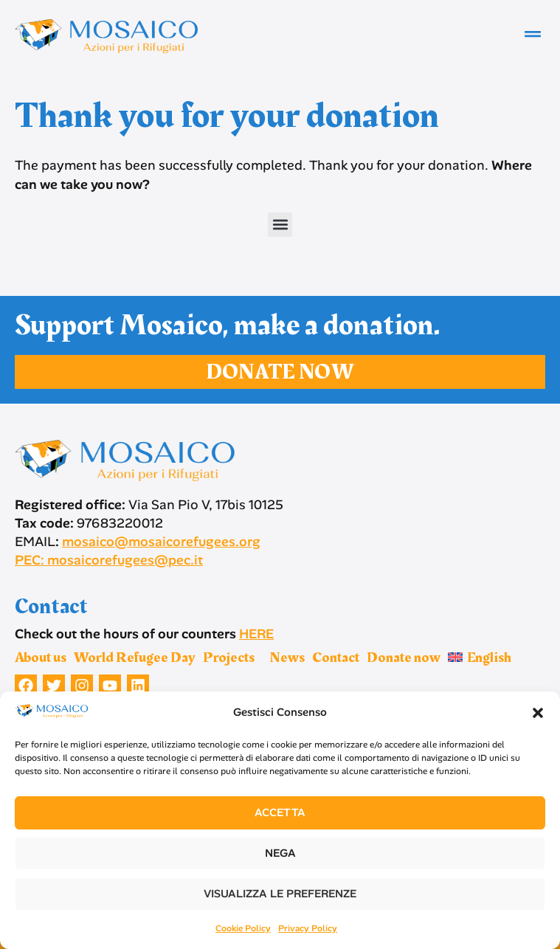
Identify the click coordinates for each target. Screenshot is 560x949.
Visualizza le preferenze (280, 894)
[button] (538, 713)
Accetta (280, 812)
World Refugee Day (135, 658)
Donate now (404, 658)
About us (41, 658)
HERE (256, 634)
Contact (336, 658)
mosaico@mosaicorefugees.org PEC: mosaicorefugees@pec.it (138, 551)
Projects (232, 658)
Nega (280, 853)
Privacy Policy (308, 928)
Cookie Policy (243, 928)
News (287, 658)
